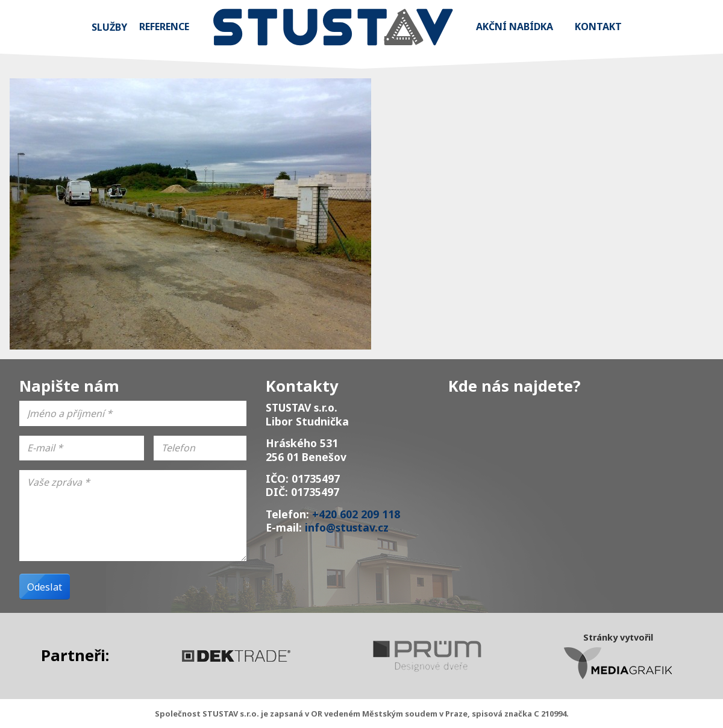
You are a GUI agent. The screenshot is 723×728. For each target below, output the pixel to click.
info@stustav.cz (347, 527)
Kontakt (598, 27)
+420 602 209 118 (356, 514)
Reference (164, 27)
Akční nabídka (515, 27)
